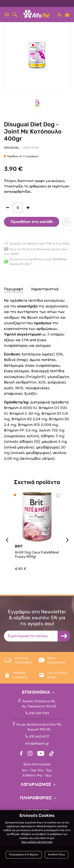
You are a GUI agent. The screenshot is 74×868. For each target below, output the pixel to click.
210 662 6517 (39, 737)
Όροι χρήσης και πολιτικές (37, 842)
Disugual (12, 148)
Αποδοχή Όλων (57, 855)
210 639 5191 (39, 713)
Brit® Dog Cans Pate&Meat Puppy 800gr (37, 555)
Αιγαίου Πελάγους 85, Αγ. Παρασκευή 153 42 (39, 704)
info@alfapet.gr (37, 743)
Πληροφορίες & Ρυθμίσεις (24, 855)
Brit (19, 546)
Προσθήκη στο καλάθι (32, 222)
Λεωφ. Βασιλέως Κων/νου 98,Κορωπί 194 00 (39, 727)
